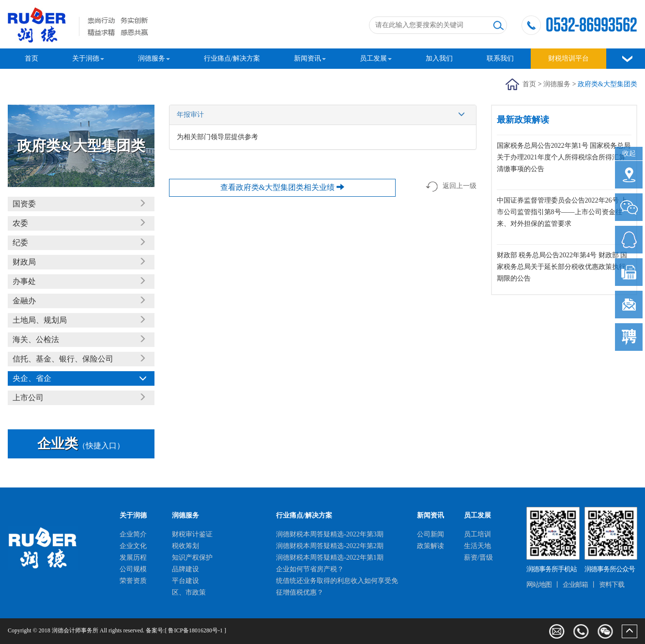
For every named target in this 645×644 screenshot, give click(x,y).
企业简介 (133, 534)
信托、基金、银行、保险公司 (63, 359)
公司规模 (133, 569)
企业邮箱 (575, 585)
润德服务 (154, 58)
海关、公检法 (36, 339)
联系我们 (500, 58)
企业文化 (133, 546)
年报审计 (323, 115)
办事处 (24, 281)
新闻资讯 (310, 58)
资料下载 (612, 585)
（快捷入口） (81, 446)
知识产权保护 (192, 558)
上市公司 (28, 398)
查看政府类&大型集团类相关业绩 (282, 187)
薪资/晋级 (478, 558)
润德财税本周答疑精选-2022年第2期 (330, 546)
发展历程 (133, 558)
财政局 (24, 262)
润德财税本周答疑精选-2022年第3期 (330, 534)
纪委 (20, 243)
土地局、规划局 (40, 320)
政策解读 (430, 546)
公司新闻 (430, 534)
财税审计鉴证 (192, 534)
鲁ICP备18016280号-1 (195, 630)
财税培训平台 (568, 58)
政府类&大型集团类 (607, 84)
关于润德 (88, 58)
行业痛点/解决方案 (232, 58)
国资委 (24, 204)
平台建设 (185, 581)
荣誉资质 (133, 581)
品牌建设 (185, 569)
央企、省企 (32, 378)
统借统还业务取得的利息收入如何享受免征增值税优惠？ (337, 587)
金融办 (24, 301)
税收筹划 (185, 546)
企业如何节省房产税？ (310, 569)
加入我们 (439, 58)
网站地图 (539, 585)
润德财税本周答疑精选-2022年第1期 (330, 558)
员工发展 (376, 58)
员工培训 (477, 534)
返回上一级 (451, 187)
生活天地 (477, 546)
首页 (31, 58)
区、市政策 (189, 592)
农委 (20, 223)
